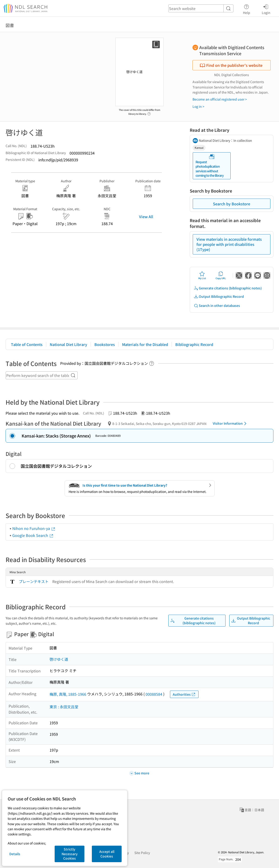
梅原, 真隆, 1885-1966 (68, 694)
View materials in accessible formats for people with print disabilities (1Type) (229, 244)
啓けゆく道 (59, 659)
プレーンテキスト (34, 581)
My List (202, 275)
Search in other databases (217, 306)
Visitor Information (230, 424)
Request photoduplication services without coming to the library (210, 166)
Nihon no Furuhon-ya (34, 528)
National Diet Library (68, 344)
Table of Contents (27, 344)
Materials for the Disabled (145, 344)
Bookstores (105, 344)
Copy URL (221, 275)
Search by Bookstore (232, 204)
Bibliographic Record (194, 344)
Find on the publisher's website (231, 65)
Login (266, 9)
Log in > (198, 106)
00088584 (154, 694)
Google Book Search (33, 535)
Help (247, 9)
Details (15, 854)
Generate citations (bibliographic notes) (228, 288)
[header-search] (201, 8)
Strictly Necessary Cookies (70, 854)
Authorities (184, 694)
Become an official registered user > (220, 99)
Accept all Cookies (107, 854)
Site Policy (142, 853)
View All (146, 217)
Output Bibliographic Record (219, 297)
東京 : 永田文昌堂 (64, 707)
